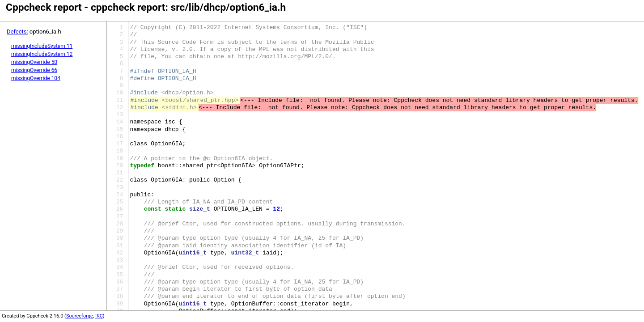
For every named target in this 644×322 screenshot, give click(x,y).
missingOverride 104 (36, 78)
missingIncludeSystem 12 (42, 54)
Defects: (17, 32)
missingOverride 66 (34, 70)
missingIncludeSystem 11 (42, 46)
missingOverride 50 (34, 62)
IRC (99, 316)
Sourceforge (80, 316)
